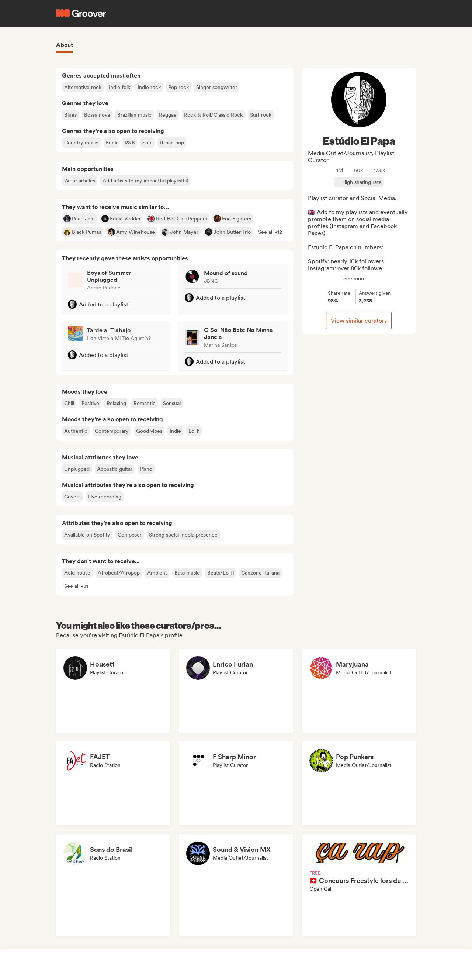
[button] (270, 232)
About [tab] (65, 45)
